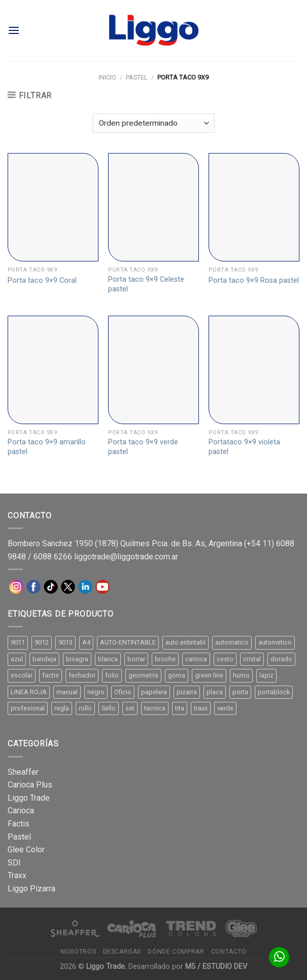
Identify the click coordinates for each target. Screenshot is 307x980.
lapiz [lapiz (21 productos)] (266, 675)
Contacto (229, 952)
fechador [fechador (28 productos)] (82, 675)
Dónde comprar (176, 952)
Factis (19, 824)
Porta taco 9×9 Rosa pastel (254, 280)
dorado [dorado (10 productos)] (281, 659)
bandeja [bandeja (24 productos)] (44, 659)
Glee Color (26, 850)
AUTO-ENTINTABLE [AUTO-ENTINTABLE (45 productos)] (128, 642)
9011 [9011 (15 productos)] (18, 642)
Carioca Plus (30, 785)
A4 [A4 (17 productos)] (86, 642)
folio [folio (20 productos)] (112, 675)
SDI (14, 863)
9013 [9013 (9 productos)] (65, 642)
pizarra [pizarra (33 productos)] (187, 692)
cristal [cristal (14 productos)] (252, 659)
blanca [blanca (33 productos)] (108, 659)
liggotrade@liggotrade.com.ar (126, 557)
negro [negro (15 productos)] (96, 692)
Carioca (21, 811)
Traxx (17, 875)
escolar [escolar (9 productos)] (22, 675)
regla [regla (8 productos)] (62, 708)
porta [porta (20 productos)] (240, 692)
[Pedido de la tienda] (153, 123)
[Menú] (14, 30)
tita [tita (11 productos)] (180, 708)
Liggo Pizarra (31, 889)
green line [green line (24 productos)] (209, 675)
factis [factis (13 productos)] (50, 675)
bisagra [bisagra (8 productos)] (77, 659)
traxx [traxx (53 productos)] (201, 708)
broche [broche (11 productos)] (165, 659)
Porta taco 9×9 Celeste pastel (146, 284)
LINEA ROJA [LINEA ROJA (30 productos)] (29, 692)
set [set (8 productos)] (130, 708)
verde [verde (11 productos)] (225, 708)
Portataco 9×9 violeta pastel (244, 447)
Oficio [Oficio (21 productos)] (123, 692)
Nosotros (78, 952)
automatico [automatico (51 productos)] (232, 642)
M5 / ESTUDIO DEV (216, 967)
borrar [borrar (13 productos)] (136, 659)
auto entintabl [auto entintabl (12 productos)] (185, 642)
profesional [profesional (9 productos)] (28, 708)
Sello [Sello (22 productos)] (109, 708)
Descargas (122, 952)
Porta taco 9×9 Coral (42, 280)
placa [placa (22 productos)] (215, 692)
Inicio (107, 77)
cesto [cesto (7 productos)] (225, 659)
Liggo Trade (29, 798)
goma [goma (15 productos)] (177, 675)
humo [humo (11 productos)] (241, 675)
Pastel (137, 77)
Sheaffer (23, 772)
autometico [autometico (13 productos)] (275, 642)
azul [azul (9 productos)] (17, 659)
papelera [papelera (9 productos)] (154, 692)
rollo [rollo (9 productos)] (85, 708)
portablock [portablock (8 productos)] (274, 692)
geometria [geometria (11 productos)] (143, 675)
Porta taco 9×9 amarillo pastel (47, 447)
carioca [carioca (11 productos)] (196, 659)
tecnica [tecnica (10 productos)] (155, 708)
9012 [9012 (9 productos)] (42, 642)
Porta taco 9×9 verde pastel (143, 447)
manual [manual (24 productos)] (67, 692)
